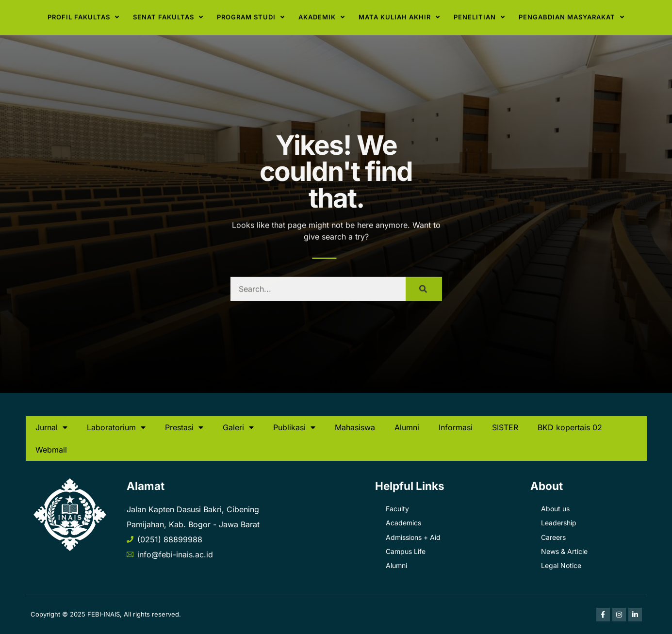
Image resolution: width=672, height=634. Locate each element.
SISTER (505, 427)
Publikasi (294, 427)
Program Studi (251, 17)
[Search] (424, 297)
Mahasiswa (355, 427)
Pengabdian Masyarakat (572, 17)
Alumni (407, 427)
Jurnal (51, 427)
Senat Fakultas (168, 17)
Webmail (51, 450)
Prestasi (184, 427)
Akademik (322, 17)
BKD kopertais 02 (570, 427)
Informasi (456, 427)
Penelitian (479, 17)
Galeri (238, 427)
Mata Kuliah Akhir (399, 17)
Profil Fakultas (83, 17)
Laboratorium (116, 427)
